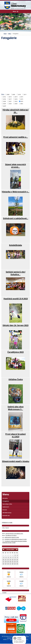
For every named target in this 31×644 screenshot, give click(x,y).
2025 (10, 104)
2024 (5, 104)
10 (3, 560)
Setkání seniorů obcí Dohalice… (16, 273)
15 (15, 560)
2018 (16, 99)
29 (8, 555)
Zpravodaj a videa (7, 504)
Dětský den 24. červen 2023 (16, 325)
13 (10, 560)
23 (17, 562)
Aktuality (5, 498)
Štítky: (3, 94)
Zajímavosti (6, 507)
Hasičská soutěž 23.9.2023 (16, 299)
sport (5, 106)
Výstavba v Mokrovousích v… (15, 192)
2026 (16, 104)
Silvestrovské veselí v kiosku (16, 461)
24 (3, 564)
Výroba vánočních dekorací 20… (15, 111)
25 (6, 564)
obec (22, 104)
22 (15, 562)
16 (17, 560)
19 (8, 562)
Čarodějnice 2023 (16, 352)
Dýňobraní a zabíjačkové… (16, 218)
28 (6, 555)
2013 (10, 97)
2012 (5, 97)
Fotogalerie (6, 501)
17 (3, 562)
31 (13, 555)
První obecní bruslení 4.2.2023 (15, 435)
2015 (22, 97)
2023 (22, 101)
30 (10, 555)
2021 (10, 101)
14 (13, 560)
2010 (20, 94)
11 (6, 560)
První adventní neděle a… (16, 137)
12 (8, 560)
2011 (25, 94)
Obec (10, 34)
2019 (22, 99)
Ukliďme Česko (16, 379)
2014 (16, 97)
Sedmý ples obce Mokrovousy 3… (16, 408)
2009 (14, 94)
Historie (5, 510)
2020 (5, 101)
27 (3, 555)
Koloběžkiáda (15, 245)
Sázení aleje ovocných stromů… (15, 166)
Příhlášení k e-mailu (7, 522)
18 (6, 562)
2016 (5, 99)
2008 (8, 94)
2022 (16, 101)
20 (10, 562)
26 (8, 564)
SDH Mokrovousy (7, 513)
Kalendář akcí (6, 516)
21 (13, 562)
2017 (10, 99)
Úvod (5, 34)
